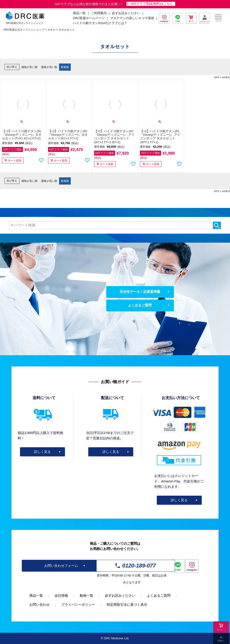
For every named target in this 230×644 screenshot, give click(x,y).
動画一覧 (86, 595)
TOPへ (221, 641)
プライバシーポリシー (78, 604)
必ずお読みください (126, 13)
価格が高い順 (49, 67)
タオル (51, 30)
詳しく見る (42, 452)
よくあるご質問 (140, 305)
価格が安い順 (29, 67)
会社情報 (61, 595)
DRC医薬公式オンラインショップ (24, 30)
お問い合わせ (40, 604)
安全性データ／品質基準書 (140, 292)
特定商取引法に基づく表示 (127, 604)
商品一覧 (36, 595)
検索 (217, 225)
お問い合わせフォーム (61, 566)
